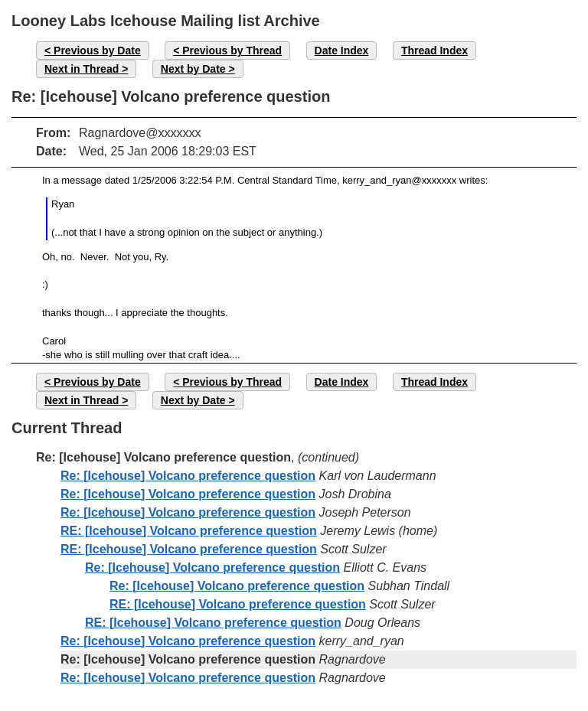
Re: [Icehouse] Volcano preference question (188, 476)
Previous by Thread (232, 51)
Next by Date (193, 69)
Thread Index (434, 51)
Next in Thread (82, 69)
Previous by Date (97, 51)
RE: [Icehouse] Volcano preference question (189, 531)
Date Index (342, 51)
